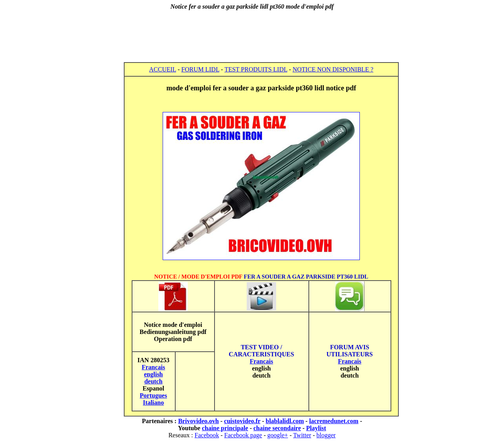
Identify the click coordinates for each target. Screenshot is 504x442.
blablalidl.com (285, 421)
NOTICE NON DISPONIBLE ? (333, 69)
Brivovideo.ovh (198, 421)
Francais (262, 361)
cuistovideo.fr (242, 421)
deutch (153, 381)
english (153, 374)
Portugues (153, 395)
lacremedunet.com (334, 421)
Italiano (153, 403)
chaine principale (225, 428)
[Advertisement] (252, 36)
